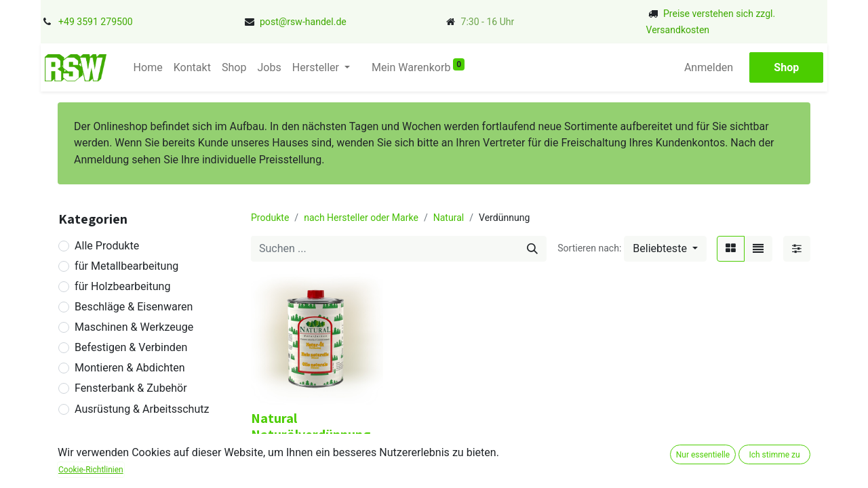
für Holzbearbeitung (122, 286)
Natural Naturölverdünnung (311, 426)
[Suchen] (532, 249)
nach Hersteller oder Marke (361, 218)
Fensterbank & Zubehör (131, 388)
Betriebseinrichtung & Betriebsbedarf (126, 454)
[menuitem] (147, 68)
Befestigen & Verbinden (131, 347)
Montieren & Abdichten (130, 368)
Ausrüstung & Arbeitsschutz (142, 409)
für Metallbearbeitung (126, 266)
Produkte (270, 218)
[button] (665, 249)
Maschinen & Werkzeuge (134, 327)
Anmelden (709, 67)
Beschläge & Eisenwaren (134, 307)
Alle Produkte (107, 246)
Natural (449, 218)
